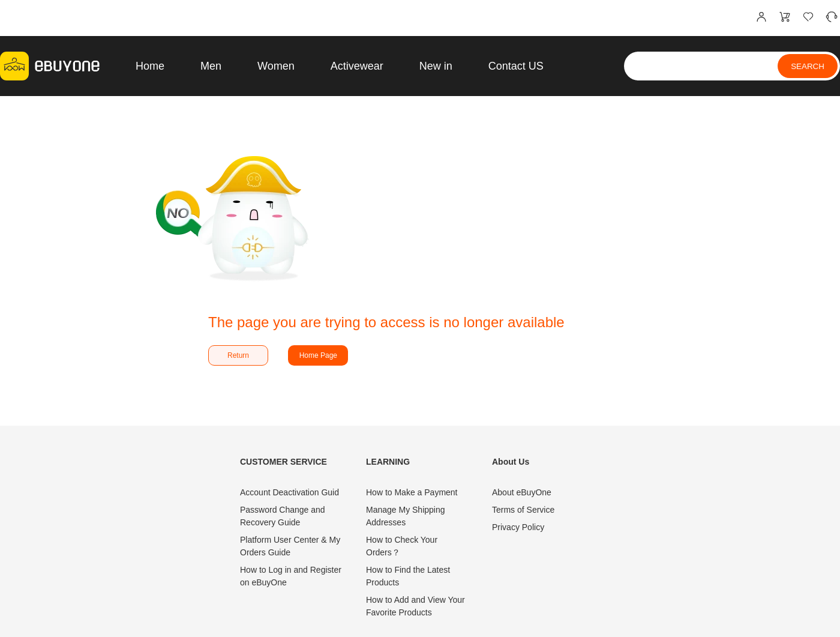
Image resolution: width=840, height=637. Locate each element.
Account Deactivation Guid (289, 492)
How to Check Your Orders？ (402, 546)
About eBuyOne (522, 492)
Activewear (357, 66)
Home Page (318, 355)
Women (276, 66)
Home (150, 66)
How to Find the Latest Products (408, 576)
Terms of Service (523, 510)
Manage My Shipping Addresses (406, 516)
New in (436, 66)
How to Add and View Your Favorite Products (415, 606)
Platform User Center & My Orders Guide (290, 546)
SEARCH (808, 66)
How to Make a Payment (412, 492)
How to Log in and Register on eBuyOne (291, 576)
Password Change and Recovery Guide (283, 516)
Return (238, 355)
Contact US (516, 66)
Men (211, 66)
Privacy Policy (518, 527)
